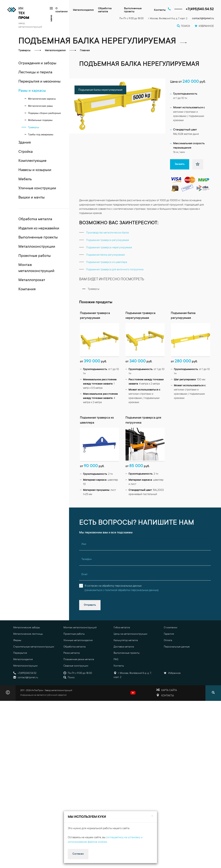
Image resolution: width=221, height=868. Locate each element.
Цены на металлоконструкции (130, 647)
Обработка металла (105, 10)
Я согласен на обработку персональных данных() (122, 601)
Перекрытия (20, 666)
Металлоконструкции (25, 679)
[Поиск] (213, 706)
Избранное (172, 686)
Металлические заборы (27, 641)
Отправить (90, 618)
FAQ (116, 673)
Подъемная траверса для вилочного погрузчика (115, 270)
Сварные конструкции (76, 679)
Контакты (160, 10)
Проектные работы (74, 647)
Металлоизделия (83, 10)
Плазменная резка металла (79, 673)
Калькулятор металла (126, 654)
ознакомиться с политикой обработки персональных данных (122, 603)
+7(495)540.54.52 (200, 9)
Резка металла (72, 666)
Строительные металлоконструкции (34, 660)
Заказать (180, 164)
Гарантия (169, 647)
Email (84, 588)
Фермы (17, 654)
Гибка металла (122, 641)
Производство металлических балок (108, 233)
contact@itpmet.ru (203, 19)
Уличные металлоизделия (78, 654)
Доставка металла (124, 660)
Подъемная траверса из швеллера (107, 262)
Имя (84, 557)
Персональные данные (177, 660)
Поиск (69, 691)
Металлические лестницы (28, 647)
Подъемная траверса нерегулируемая (109, 248)
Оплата (168, 654)
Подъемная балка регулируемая (106, 255)
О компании (62, 10)
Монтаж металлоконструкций (80, 641)
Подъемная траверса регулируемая (108, 240)
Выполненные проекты (133, 10)
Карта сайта (169, 703)
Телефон (87, 572)
